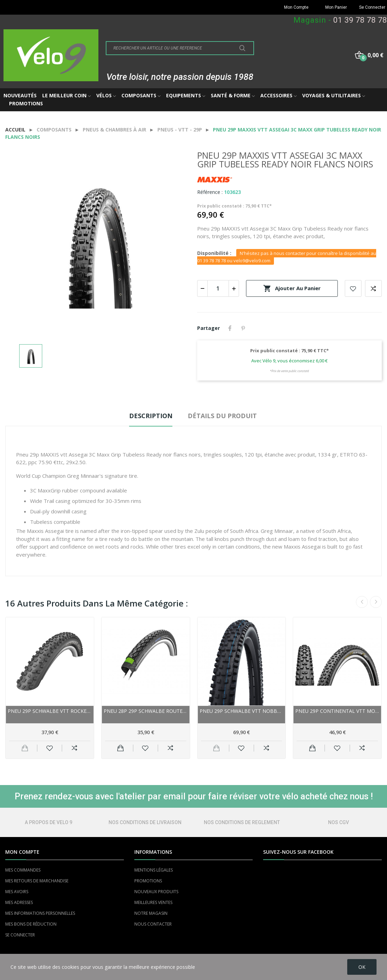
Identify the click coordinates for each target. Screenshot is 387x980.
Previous (362, 602)
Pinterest (243, 328)
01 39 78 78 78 (360, 20)
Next (376, 602)
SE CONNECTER (20, 935)
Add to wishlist (353, 288)
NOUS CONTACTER (153, 924)
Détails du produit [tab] (222, 416)
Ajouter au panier (292, 288)
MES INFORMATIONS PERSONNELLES (40, 913)
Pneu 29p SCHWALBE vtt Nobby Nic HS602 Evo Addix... (242, 711)
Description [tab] (151, 416)
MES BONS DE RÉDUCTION (31, 924)
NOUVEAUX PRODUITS (156, 892)
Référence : (210, 192)
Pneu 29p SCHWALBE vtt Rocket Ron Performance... (50, 711)
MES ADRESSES (19, 902)
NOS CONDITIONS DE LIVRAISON (145, 822)
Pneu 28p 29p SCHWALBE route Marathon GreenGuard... (146, 711)
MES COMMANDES (23, 870)
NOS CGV (338, 822)
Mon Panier (336, 7)
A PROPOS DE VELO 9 (49, 822)
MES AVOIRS (17, 892)
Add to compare (373, 288)
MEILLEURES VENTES (153, 902)
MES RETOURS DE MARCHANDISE (37, 881)
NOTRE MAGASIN (151, 913)
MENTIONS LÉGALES (154, 870)
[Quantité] (218, 288)
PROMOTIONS (148, 881)
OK (362, 967)
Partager (230, 328)
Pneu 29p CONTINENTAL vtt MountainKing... (337, 711)
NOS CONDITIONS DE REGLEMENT (242, 822)
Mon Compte (296, 7)
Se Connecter (372, 7)
